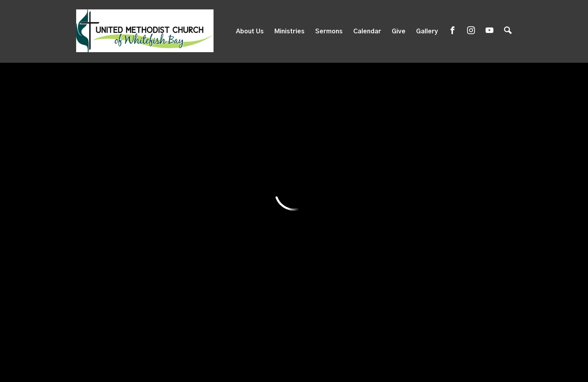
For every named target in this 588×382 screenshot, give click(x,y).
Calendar (367, 31)
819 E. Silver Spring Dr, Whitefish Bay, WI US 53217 (252, 309)
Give (399, 31)
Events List (391, 107)
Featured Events (308, 107)
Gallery (427, 31)
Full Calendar (470, 107)
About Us (250, 31)
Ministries (289, 31)
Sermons (329, 31)
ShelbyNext (294, 362)
